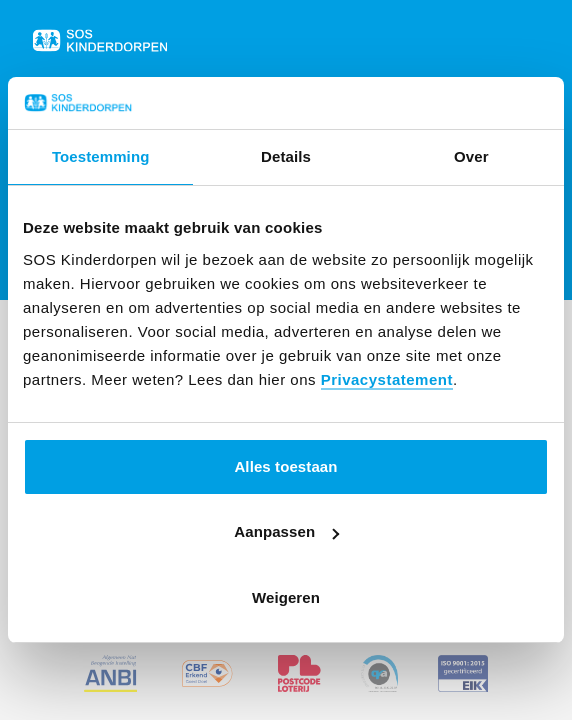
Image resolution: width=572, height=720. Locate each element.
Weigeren (286, 597)
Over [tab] (471, 156)
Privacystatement (387, 379)
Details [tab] (286, 156)
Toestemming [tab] (101, 156)
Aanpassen (286, 531)
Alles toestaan (285, 466)
